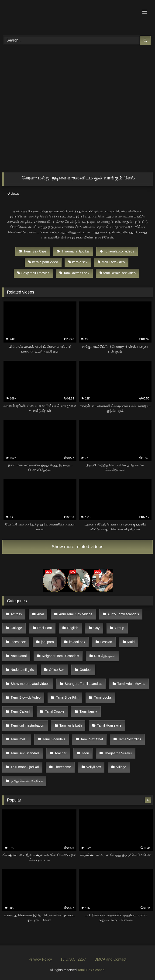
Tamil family (88, 711)
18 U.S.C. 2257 (73, 959)
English (73, 628)
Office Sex (57, 670)
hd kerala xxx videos (117, 251)
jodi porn (47, 642)
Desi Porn (45, 628)
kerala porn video (43, 262)
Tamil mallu (19, 739)
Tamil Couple (55, 711)
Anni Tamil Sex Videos (76, 614)
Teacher (60, 753)
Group (120, 628)
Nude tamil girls (22, 670)
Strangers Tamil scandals (83, 684)
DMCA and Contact (110, 959)
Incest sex (18, 642)
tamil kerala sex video (118, 273)
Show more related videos (78, 547)
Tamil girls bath (71, 725)
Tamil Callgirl (20, 711)
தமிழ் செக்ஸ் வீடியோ (27, 781)
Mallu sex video (111, 262)
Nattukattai (19, 656)
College (16, 628)
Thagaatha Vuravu (118, 753)
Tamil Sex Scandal (91, 970)
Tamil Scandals (54, 739)
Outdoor (86, 670)
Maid (131, 642)
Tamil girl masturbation (28, 725)
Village (121, 767)
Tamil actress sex (74, 273)
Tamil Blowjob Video (26, 697)
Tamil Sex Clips (33, 251)
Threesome (63, 767)
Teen (85, 753)
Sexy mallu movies (33, 273)
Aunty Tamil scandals (123, 614)
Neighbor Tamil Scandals (60, 656)
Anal (40, 614)
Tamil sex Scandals (25, 753)
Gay (96, 628)
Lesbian (106, 642)
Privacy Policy (40, 959)
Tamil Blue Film (67, 697)
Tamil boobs (103, 697)
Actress (16, 614)
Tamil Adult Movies (131, 684)
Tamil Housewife (109, 725)
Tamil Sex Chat (92, 739)
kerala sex (78, 262)
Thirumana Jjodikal (73, 251)
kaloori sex (77, 642)
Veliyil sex (94, 767)
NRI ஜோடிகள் (105, 656)
